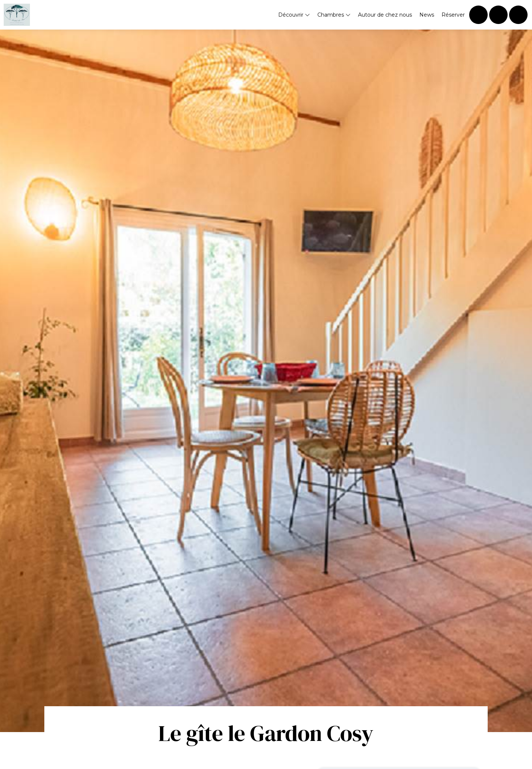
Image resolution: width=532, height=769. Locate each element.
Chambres (334, 15)
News (427, 15)
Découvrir (294, 15)
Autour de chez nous (385, 15)
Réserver (453, 15)
